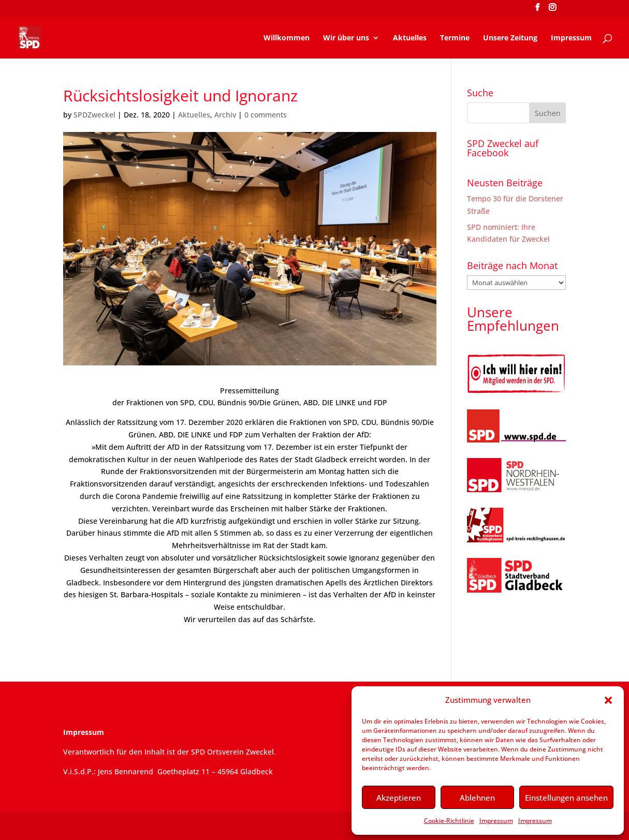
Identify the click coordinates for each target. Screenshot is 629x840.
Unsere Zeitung (510, 38)
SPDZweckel (94, 115)
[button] (608, 700)
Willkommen (287, 38)
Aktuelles (410, 38)
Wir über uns (346, 38)
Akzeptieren (399, 798)
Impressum (496, 821)
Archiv (225, 115)
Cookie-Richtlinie (449, 821)
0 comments (266, 115)
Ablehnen (477, 798)
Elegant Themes (136, 826)
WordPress (235, 826)
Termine (455, 38)
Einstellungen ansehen (566, 798)
